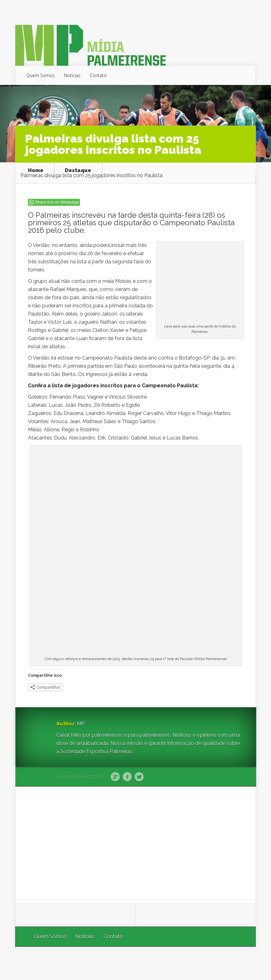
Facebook (127, 777)
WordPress (241, 963)
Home (36, 171)
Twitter (139, 777)
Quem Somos (41, 75)
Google (115, 777)
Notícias (72, 75)
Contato (98, 75)
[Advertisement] (136, 843)
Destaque (78, 171)
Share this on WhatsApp (57, 202)
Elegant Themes (172, 963)
